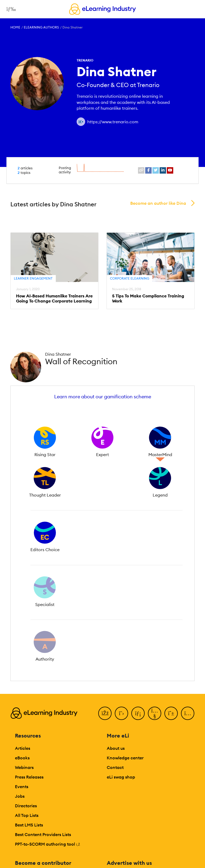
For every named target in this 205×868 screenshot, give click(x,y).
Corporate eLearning (130, 278)
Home (15, 27)
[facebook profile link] (148, 170)
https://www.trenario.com (113, 122)
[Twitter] (121, 713)
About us (116, 748)
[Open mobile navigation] (10, 9)
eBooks (22, 758)
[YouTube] (155, 713)
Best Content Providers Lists (43, 834)
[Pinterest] (171, 713)
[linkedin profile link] (163, 170)
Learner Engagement (33, 278)
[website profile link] (141, 170)
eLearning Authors (41, 27)
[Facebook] (105, 713)
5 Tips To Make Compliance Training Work (148, 298)
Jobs (20, 796)
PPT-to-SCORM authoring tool (48, 844)
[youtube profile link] (170, 170)
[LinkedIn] (138, 713)
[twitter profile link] (156, 170)
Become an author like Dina (158, 203)
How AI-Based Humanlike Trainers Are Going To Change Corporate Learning (54, 298)
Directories (26, 806)
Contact (115, 767)
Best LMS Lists (29, 825)
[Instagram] (188, 713)
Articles (23, 748)
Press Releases (29, 777)
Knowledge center (125, 758)
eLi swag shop (121, 777)
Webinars (24, 767)
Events (22, 787)
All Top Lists (27, 815)
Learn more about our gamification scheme (103, 397)
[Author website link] (81, 122)
